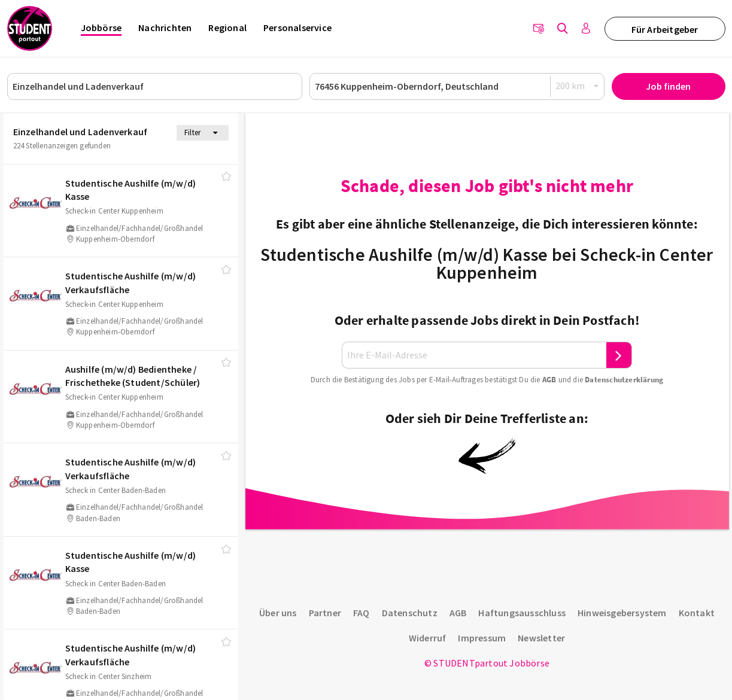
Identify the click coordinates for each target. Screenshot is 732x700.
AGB (549, 380)
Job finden (668, 86)
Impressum (482, 638)
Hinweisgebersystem (622, 613)
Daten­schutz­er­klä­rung (624, 380)
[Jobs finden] (563, 29)
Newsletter (541, 638)
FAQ (362, 613)
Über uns (278, 613)
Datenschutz (410, 613)
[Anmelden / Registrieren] (587, 29)
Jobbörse (101, 28)
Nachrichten (165, 28)
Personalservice (297, 28)
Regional (227, 28)
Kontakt (697, 613)
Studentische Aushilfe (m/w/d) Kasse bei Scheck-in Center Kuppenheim (487, 263)
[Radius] (578, 86)
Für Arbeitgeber (665, 29)
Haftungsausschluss (522, 613)
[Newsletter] (539, 29)
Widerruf (428, 638)
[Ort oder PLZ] (457, 86)
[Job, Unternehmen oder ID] (155, 86)
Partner (325, 613)
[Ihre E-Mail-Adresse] (474, 355)
